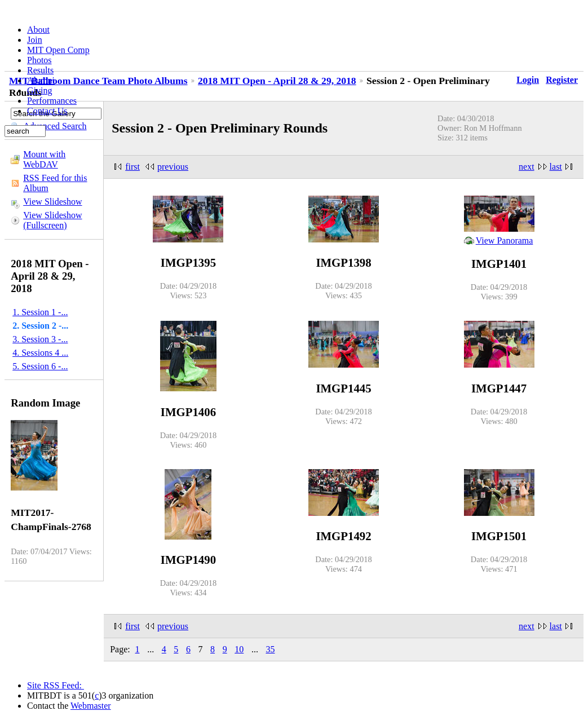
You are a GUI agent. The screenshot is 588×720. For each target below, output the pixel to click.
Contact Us (47, 111)
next (527, 167)
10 (239, 649)
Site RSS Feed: (56, 685)
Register (562, 80)
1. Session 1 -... (40, 312)
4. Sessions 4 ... (40, 353)
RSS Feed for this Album (55, 183)
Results (40, 70)
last (556, 167)
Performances (52, 101)
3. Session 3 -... (40, 339)
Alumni (41, 80)
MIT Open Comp (58, 50)
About (38, 30)
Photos (39, 60)
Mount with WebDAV (44, 159)
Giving (39, 90)
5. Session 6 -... (40, 366)
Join (35, 40)
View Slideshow (52, 202)
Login (528, 80)
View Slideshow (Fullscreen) (52, 220)
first (132, 167)
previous (173, 167)
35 (270, 649)
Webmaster (91, 706)
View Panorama (505, 240)
